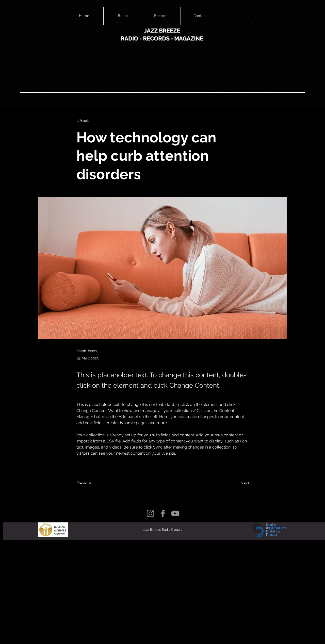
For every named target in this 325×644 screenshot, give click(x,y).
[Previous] (93, 483)
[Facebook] (163, 513)
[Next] (236, 483)
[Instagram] (150, 513)
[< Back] (93, 121)
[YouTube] (175, 513)
